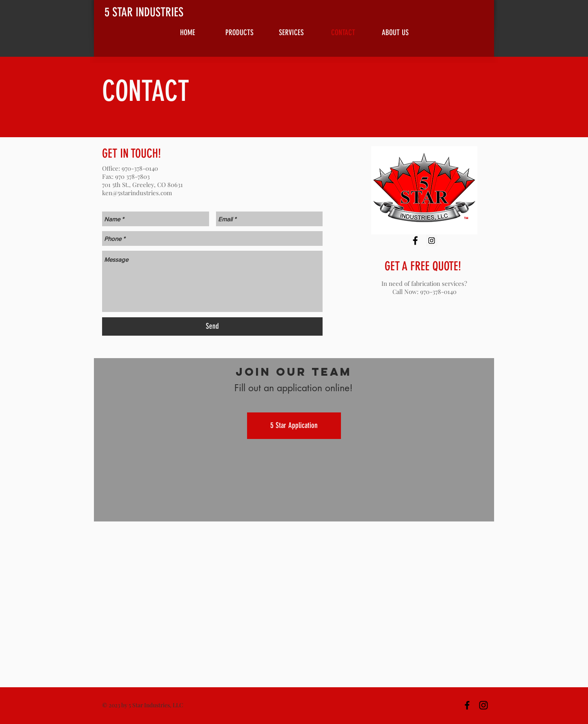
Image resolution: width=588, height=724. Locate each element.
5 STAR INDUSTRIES (144, 12)
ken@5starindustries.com (137, 193)
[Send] (212, 326)
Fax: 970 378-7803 (126, 176)
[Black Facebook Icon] (415, 241)
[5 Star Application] (294, 426)
